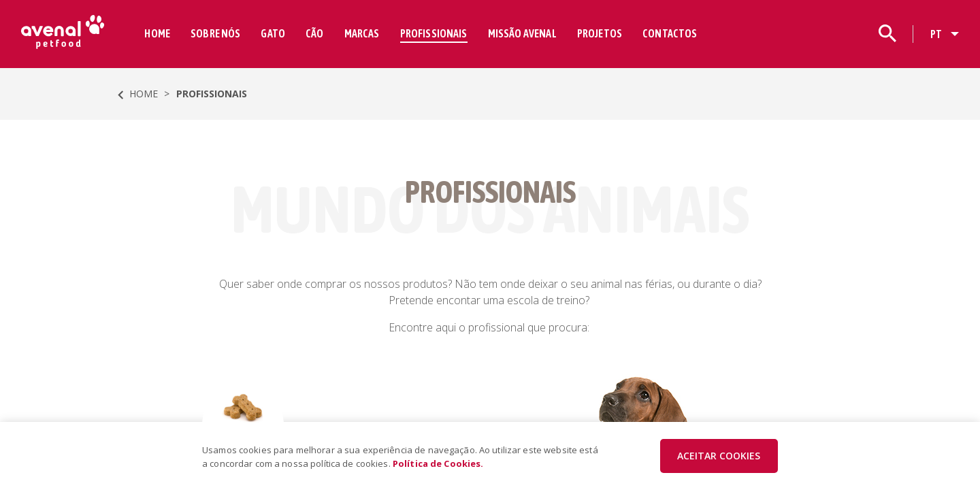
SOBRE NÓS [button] (216, 33)
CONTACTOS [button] (670, 33)
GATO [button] (274, 33)
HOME (158, 33)
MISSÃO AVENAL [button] (522, 33)
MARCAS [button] (362, 33)
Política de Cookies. (438, 463)
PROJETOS (600, 33)
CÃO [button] (315, 33)
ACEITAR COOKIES (719, 456)
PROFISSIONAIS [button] (434, 33)
